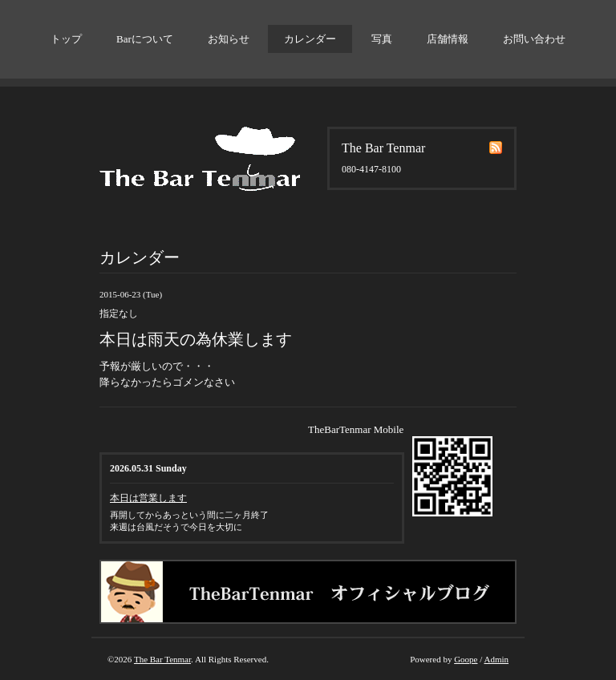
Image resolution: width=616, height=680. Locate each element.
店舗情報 (448, 39)
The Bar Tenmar (162, 659)
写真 (382, 39)
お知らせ (229, 39)
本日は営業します (148, 498)
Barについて (145, 39)
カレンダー (310, 39)
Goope (466, 659)
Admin (496, 659)
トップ (66, 39)
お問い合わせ (534, 39)
